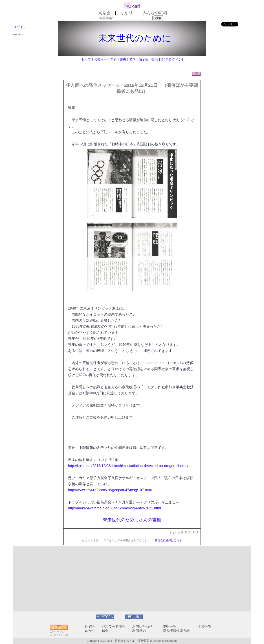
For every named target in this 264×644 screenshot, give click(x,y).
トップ (86, 59)
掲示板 (144, 59)
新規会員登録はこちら (168, 540)
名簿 (132, 59)
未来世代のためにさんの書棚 (132, 520)
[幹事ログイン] (172, 59)
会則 (155, 59)
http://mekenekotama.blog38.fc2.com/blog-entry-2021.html (114, 508)
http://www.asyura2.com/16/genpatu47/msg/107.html (110, 490)
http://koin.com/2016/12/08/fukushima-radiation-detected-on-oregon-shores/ (128, 466)
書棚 (123, 59)
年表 (113, 59)
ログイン (20, 27)
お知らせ (101, 59)
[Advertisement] (132, 579)
